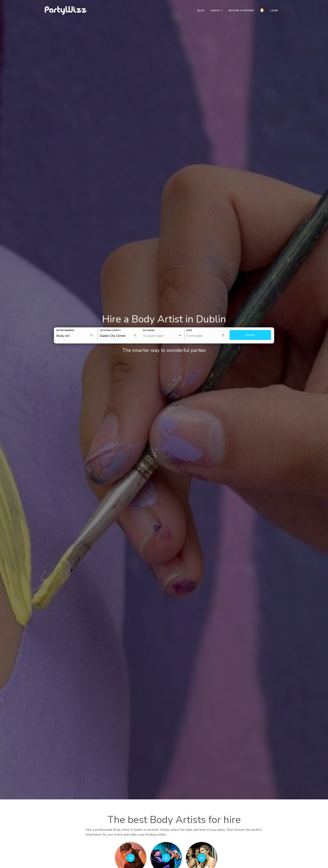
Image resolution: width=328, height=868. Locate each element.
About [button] (217, 10)
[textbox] (207, 336)
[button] (262, 11)
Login (274, 10)
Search (250, 335)
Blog (201, 10)
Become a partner (241, 10)
